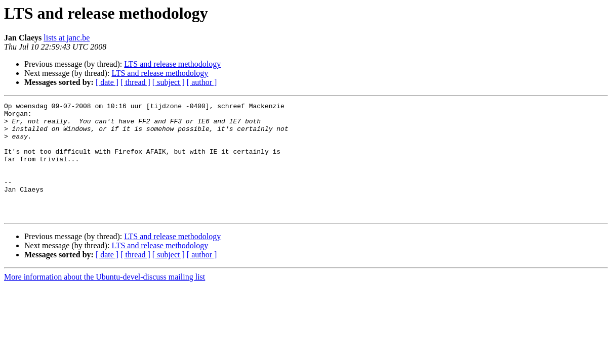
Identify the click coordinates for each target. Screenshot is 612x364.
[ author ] (202, 82)
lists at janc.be (67, 38)
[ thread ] (135, 82)
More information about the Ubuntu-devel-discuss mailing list (105, 300)
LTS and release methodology (172, 64)
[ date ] (107, 82)
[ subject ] (169, 82)
